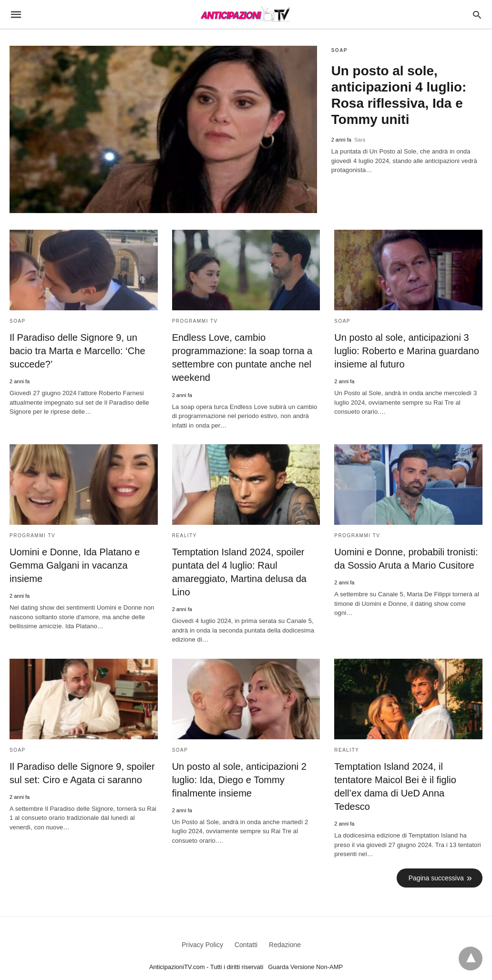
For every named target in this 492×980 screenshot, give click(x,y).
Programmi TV (195, 321)
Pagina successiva (436, 864)
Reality (184, 535)
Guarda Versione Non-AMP (306, 953)
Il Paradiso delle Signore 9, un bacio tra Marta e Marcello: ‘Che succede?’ (77, 351)
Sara (360, 140)
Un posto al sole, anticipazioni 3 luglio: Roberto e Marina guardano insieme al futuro (406, 351)
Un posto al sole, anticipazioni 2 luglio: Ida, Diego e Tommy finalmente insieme (239, 779)
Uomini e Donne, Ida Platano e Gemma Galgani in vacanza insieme (74, 565)
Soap (339, 50)
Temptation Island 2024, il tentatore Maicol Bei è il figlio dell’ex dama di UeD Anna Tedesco (408, 779)
